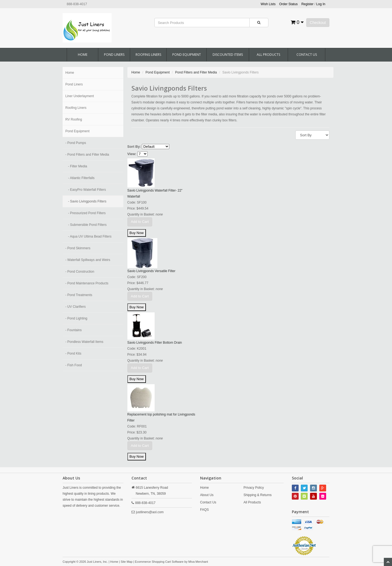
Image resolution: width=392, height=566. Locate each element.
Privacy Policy (254, 488)
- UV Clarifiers (76, 307)
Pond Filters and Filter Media (196, 72)
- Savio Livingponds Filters (87, 201)
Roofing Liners (148, 55)
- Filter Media (78, 166)
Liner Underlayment (80, 96)
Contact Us (307, 55)
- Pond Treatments (79, 295)
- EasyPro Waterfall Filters (87, 190)
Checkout (318, 23)
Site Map (126, 562)
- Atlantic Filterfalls (81, 178)
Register (307, 4)
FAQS (204, 510)
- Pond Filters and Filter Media (87, 155)
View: (132, 154)
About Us (207, 495)
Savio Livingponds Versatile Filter (151, 271)
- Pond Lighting (76, 318)
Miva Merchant (198, 562)
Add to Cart (140, 222)
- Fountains (73, 330)
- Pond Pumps (76, 143)
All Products (268, 55)
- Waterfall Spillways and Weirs (88, 260)
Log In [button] (321, 4)
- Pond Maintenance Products (87, 283)
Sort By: (134, 147)
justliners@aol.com (150, 512)
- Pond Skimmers (78, 248)
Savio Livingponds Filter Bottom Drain (155, 343)
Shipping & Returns (257, 495)
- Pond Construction (80, 272)
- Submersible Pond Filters (87, 225)
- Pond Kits (73, 353)
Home (83, 55)
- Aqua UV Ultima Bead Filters (90, 236)
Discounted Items (228, 55)
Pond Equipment (187, 55)
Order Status (289, 4)
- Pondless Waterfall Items (84, 342)
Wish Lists (268, 4)
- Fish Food (74, 365)
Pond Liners (114, 55)
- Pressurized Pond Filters (87, 213)
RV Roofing (74, 119)
